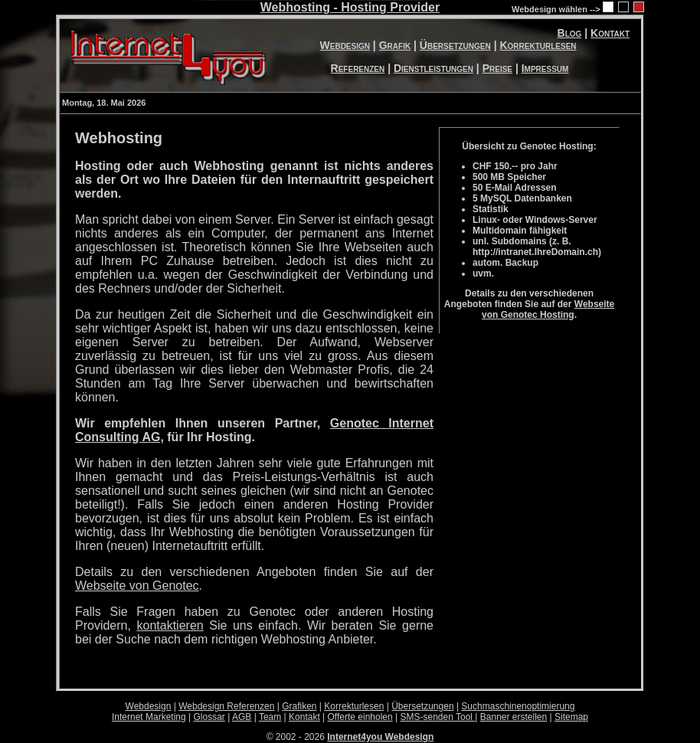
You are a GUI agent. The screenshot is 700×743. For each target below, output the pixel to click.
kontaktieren (170, 625)
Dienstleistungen (433, 68)
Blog (570, 33)
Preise (497, 68)
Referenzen (358, 68)
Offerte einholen (360, 717)
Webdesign (345, 45)
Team (270, 717)
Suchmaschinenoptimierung (518, 706)
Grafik (395, 45)
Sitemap (571, 717)
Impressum (545, 68)
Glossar (209, 717)
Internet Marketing (149, 717)
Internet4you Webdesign (380, 737)
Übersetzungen (455, 45)
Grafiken (299, 706)
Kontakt (610, 33)
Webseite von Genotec (137, 586)
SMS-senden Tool (438, 717)
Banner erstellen (514, 717)
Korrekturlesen (538, 45)
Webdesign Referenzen (226, 706)
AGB (242, 717)
